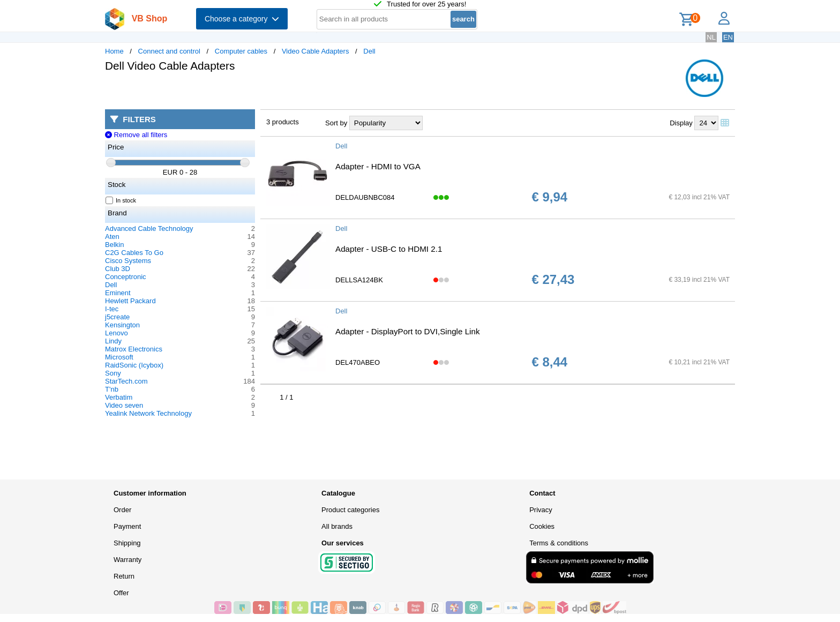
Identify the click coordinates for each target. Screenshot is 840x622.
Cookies (542, 526)
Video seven (124, 405)
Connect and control (169, 51)
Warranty (127, 560)
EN (728, 37)
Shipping (127, 543)
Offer (121, 593)
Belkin (114, 245)
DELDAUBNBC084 (365, 197)
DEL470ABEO (358, 362)
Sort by (336, 123)
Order (122, 510)
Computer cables (241, 51)
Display (681, 123)
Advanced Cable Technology (149, 228)
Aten (112, 237)
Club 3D (118, 269)
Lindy (113, 341)
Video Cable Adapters (316, 51)
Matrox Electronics (134, 349)
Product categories (350, 510)
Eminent (118, 293)
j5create (117, 317)
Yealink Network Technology (148, 413)
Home (114, 51)
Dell (369, 51)
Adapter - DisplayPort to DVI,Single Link (408, 331)
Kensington (122, 325)
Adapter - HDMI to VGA (378, 166)
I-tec (112, 309)
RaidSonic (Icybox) (134, 365)
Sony (113, 373)
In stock (121, 200)
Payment (127, 526)
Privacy (541, 510)
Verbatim (119, 397)
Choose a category (242, 19)
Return (124, 576)
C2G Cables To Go (134, 253)
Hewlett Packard (130, 301)
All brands (337, 526)
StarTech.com (126, 381)
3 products (283, 122)
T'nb (112, 389)
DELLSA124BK (359, 280)
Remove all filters (136, 135)
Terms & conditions (559, 543)
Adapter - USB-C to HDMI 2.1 (389, 249)
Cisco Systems (128, 261)
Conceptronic (126, 277)
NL (711, 37)
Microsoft (119, 357)
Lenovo (117, 333)
